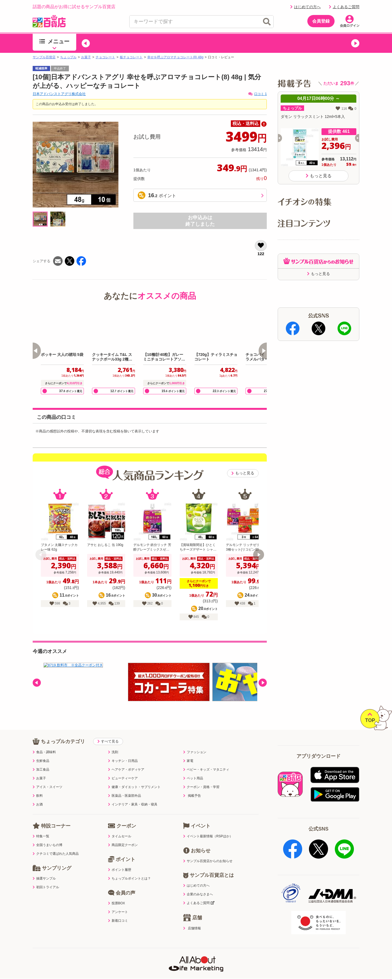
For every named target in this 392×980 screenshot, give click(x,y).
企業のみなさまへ (198, 883)
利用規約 (62, 954)
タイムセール (120, 825)
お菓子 (86, 57)
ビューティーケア (123, 767)
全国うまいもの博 (48, 834)
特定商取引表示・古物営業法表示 (196, 954)
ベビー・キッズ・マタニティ (206, 758)
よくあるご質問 (344, 7)
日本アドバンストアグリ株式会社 (59, 94)
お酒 (38, 793)
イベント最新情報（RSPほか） (208, 825)
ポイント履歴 (120, 859)
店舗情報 (192, 917)
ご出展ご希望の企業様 (318, 954)
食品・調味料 (44, 741)
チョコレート (105, 57)
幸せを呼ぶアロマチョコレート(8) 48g (175, 57)
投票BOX (117, 892)
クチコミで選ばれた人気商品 (56, 842)
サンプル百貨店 (44, 57)
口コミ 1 (258, 94)
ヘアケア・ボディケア (126, 758)
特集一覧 (41, 825)
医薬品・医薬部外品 (125, 784)
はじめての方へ (305, 7)
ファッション (195, 741)
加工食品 (41, 758)
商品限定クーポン (123, 834)
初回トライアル (46, 876)
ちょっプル (68, 57)
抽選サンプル (44, 867)
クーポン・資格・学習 (201, 776)
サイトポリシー (143, 954)
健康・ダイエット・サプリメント (134, 776)
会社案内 (281, 954)
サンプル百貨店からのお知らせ (208, 850)
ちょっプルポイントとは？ (129, 867)
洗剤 (113, 741)
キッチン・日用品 (123, 750)
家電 (188, 750)
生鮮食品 (41, 750)
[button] (86, 43)
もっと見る (243, 473)
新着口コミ (118, 909)
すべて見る (108, 730)
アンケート (118, 901)
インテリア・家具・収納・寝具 (133, 793)
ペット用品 (193, 767)
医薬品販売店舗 (249, 954)
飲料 (38, 784)
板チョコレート (131, 57)
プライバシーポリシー (100, 954)
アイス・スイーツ (48, 776)
